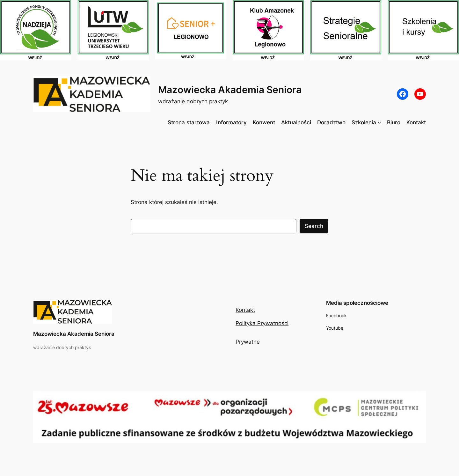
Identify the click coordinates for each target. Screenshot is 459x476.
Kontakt (245, 310)
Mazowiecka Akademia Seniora (230, 90)
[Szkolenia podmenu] (379, 122)
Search (314, 226)
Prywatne (248, 342)
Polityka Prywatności (262, 323)
